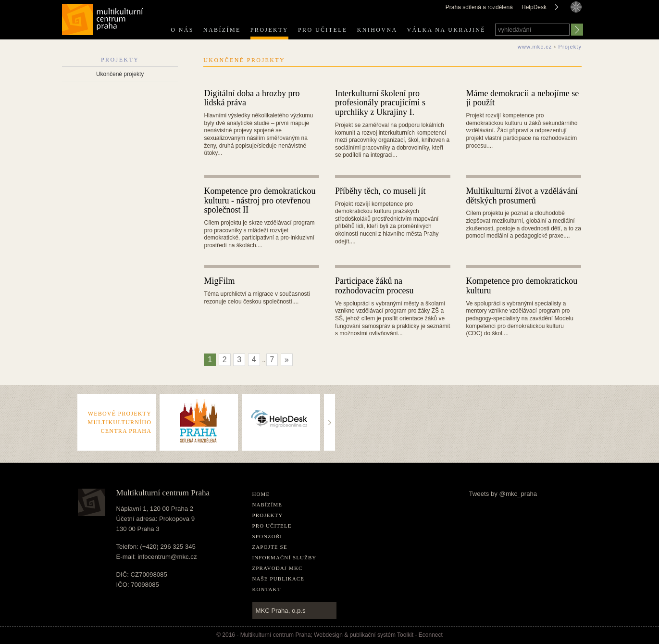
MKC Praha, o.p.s (281, 611)
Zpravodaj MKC (278, 568)
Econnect (431, 635)
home (261, 494)
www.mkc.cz (535, 47)
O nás (182, 30)
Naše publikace (279, 579)
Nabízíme (222, 30)
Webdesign (328, 635)
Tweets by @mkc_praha (503, 494)
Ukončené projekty (120, 74)
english (576, 16)
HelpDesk (534, 7)
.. (330, 403)
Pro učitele (323, 30)
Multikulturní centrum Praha (103, 18)
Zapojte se (270, 547)
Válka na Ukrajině (446, 30)
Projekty (269, 30)
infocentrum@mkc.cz (167, 557)
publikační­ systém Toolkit (382, 635)
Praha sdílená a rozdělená (479, 7)
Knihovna (377, 30)
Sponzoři (267, 536)
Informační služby (285, 557)
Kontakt (267, 589)
